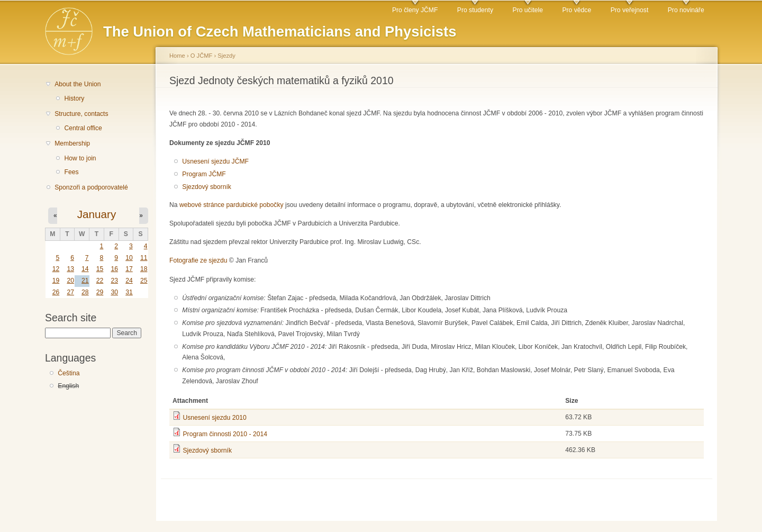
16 (114, 269)
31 (129, 292)
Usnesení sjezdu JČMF (215, 161)
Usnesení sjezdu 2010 (214, 418)
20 (70, 281)
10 (129, 258)
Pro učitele (528, 10)
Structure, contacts (81, 114)
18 (144, 269)
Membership (72, 143)
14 (85, 269)
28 (85, 292)
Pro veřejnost (630, 10)
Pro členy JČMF (415, 10)
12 (56, 269)
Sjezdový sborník (207, 187)
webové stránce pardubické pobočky (232, 205)
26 (56, 292)
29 (100, 292)
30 (114, 292)
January (97, 214)
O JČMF (202, 56)
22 (100, 281)
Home (177, 56)
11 (144, 258)
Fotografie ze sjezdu (198, 260)
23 (114, 281)
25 (144, 281)
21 (85, 281)
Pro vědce (577, 10)
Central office (83, 128)
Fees (71, 172)
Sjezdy (226, 56)
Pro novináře (686, 10)
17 (129, 269)
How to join (80, 158)
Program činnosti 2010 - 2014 (225, 434)
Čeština (69, 373)
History (74, 98)
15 (100, 269)
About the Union (78, 84)
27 (70, 292)
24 (129, 281)
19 (56, 281)
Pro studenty (475, 10)
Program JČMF (204, 174)
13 (70, 269)
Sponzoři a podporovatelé (91, 187)
